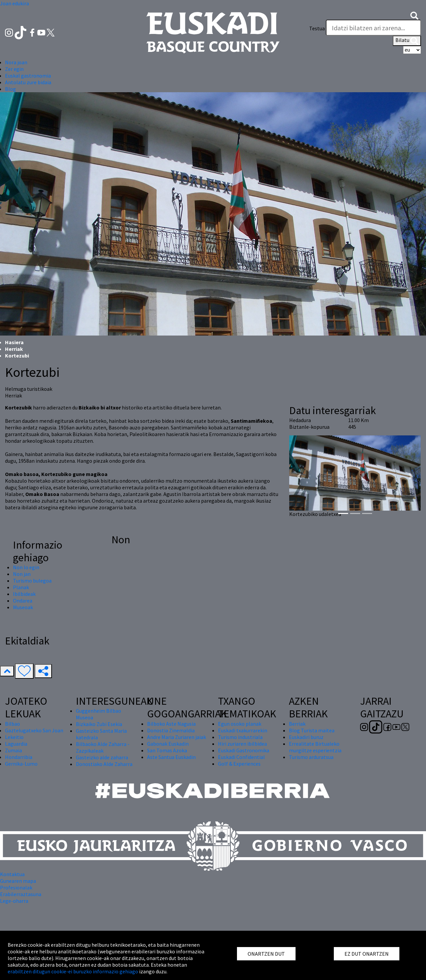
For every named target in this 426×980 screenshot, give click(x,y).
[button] (414, 15)
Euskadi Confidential (241, 757)
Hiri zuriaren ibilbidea (242, 744)
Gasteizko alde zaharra (102, 757)
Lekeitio (14, 737)
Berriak (297, 724)
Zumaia (13, 750)
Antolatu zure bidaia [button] (28, 82)
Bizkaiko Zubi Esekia (99, 724)
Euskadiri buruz (306, 737)
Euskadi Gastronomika (244, 750)
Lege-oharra (14, 901)
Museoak (23, 607)
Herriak (14, 349)
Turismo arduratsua (311, 757)
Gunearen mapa (18, 881)
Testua (317, 28)
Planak (21, 587)
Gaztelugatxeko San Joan (34, 730)
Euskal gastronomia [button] (28, 76)
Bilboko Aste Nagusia (171, 724)
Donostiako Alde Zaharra (104, 764)
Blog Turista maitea (312, 730)
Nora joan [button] (16, 62)
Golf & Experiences (239, 764)
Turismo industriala (240, 737)
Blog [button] (10, 89)
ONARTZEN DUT (266, 954)
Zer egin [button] (14, 69)
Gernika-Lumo (21, 764)
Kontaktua (12, 874)
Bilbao (12, 724)
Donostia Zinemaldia (171, 730)
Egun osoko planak (240, 724)
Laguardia (16, 744)
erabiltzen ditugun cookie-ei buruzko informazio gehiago (73, 971)
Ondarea (23, 601)
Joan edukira (14, 3)
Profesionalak (16, 887)
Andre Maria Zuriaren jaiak (177, 737)
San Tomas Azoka (167, 750)
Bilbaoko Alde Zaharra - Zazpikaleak (103, 747)
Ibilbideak (24, 594)
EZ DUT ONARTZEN (367, 954)
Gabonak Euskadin (168, 744)
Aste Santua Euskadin (171, 757)
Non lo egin (26, 567)
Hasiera (14, 342)
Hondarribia (19, 757)
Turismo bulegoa (32, 581)
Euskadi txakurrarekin (243, 730)
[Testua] (373, 28)
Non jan (22, 574)
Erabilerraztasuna (21, 894)
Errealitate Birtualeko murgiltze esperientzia (315, 747)
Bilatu (407, 41)
